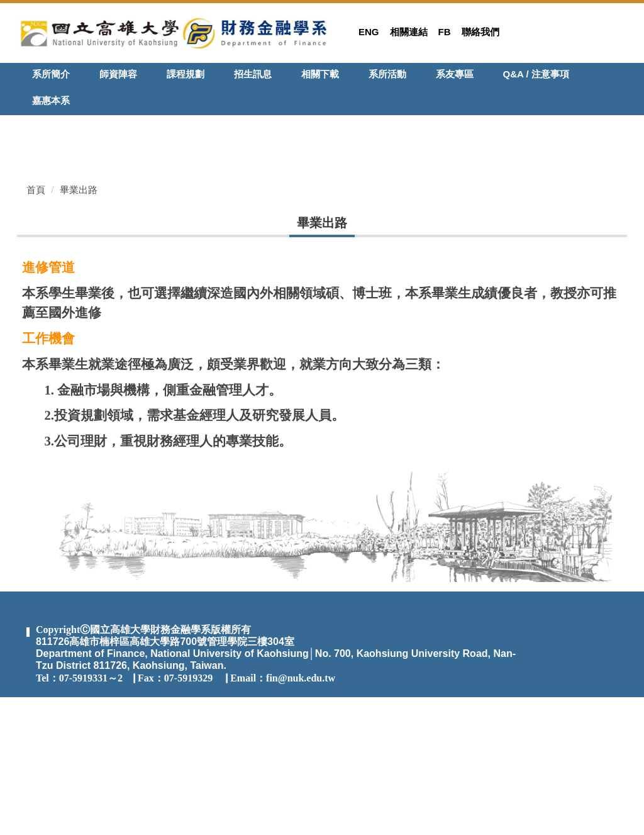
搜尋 (620, 76)
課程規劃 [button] (186, 74)
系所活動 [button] (387, 74)
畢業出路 (79, 327)
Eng (369, 32)
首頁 (36, 327)
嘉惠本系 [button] (51, 100)
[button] (26, 125)
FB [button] (445, 32)
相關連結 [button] (409, 32)
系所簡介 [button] (51, 74)
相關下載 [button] (320, 74)
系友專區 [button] (455, 74)
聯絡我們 (480, 32)
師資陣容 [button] (118, 74)
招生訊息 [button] (253, 74)
